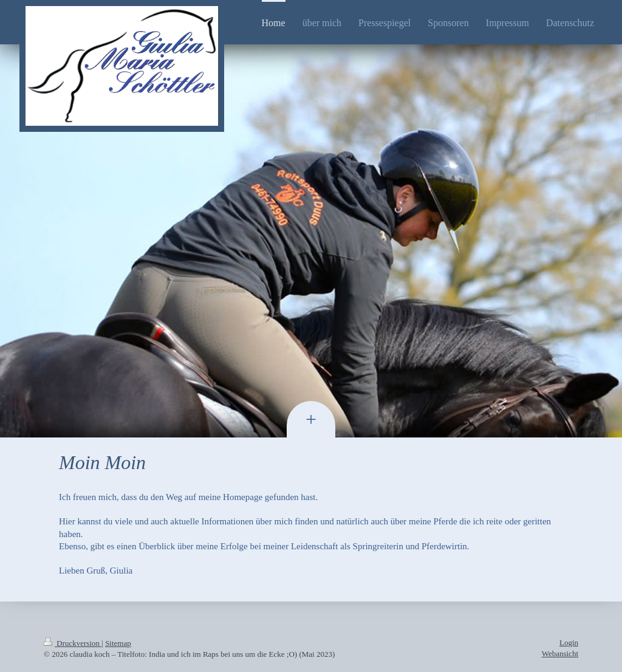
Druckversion (73, 643)
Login (569, 643)
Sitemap (118, 643)
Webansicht (560, 653)
